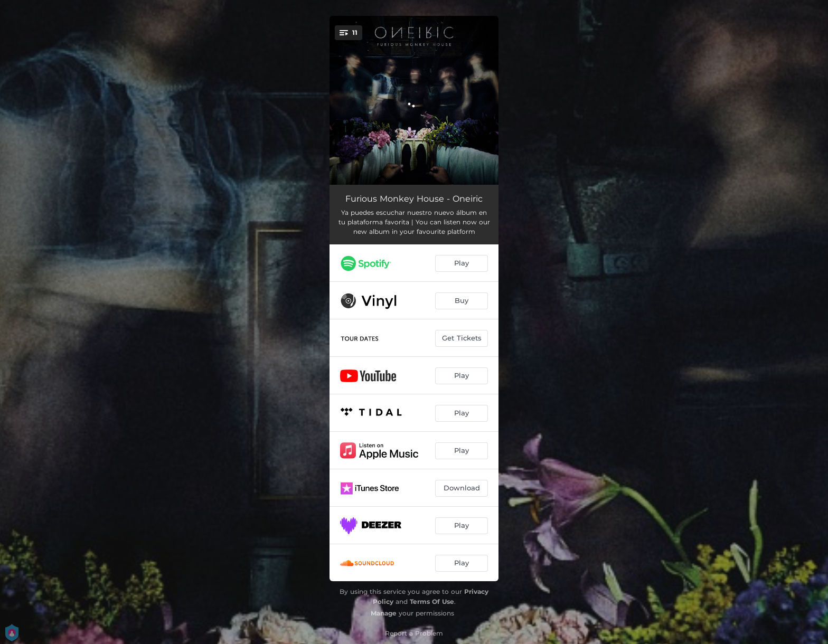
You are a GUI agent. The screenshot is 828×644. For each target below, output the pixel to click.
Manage (384, 613)
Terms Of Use (432, 602)
